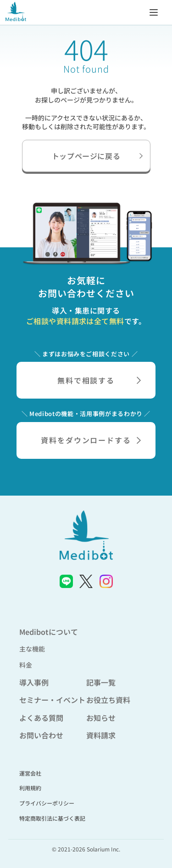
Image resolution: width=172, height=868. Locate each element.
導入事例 (34, 682)
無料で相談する (99, 380)
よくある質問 (41, 718)
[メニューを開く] (154, 12)
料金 (26, 665)
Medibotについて (49, 632)
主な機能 (32, 649)
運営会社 (30, 773)
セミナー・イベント (52, 700)
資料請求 (101, 735)
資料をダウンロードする (91, 440)
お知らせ (101, 718)
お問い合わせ (41, 735)
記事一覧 (101, 682)
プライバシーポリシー (47, 803)
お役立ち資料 (108, 700)
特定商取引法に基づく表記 (52, 818)
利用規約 (30, 788)
